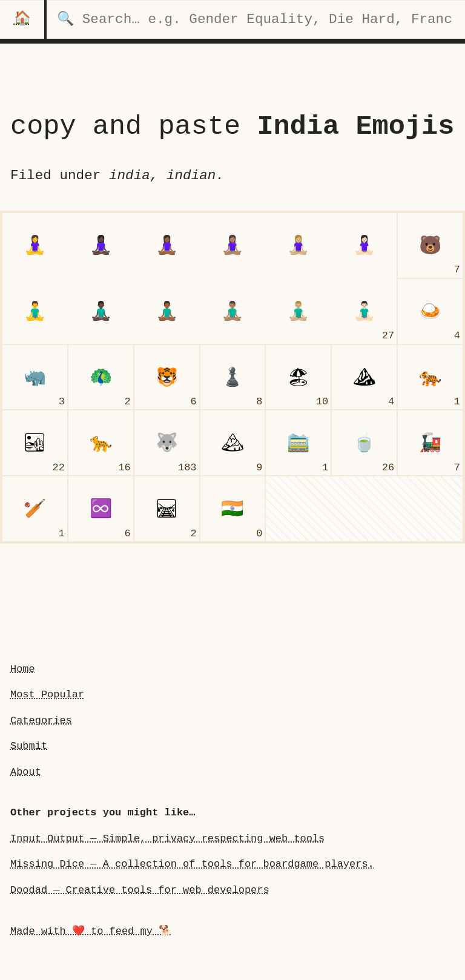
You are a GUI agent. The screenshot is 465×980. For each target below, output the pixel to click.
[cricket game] (35, 509)
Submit (29, 746)
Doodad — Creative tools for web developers (140, 890)
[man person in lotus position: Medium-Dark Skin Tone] (167, 311)
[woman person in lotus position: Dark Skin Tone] (101, 245)
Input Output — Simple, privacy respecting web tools (167, 839)
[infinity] (101, 509)
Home (23, 669)
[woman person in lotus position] (35, 245)
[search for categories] (256, 19)
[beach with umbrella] (298, 377)
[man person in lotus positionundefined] (35, 311)
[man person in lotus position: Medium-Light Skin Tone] (298, 311)
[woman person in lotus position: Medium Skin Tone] (233, 245)
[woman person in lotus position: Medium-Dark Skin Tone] (167, 245)
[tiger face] (167, 377)
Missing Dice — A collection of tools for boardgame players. (192, 864)
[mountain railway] (298, 443)
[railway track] (167, 509)
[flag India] (233, 509)
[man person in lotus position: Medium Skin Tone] (233, 311)
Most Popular (47, 695)
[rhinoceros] (35, 377)
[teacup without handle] (364, 443)
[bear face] (430, 245)
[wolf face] (167, 443)
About (26, 772)
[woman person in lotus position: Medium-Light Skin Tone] (298, 245)
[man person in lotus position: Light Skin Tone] (364, 311)
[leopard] (101, 443)
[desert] (35, 443)
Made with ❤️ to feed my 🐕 (91, 931)
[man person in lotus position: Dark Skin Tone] (101, 311)
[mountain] (364, 377)
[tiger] (430, 377)
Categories (41, 721)
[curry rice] (430, 311)
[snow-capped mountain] (233, 443)
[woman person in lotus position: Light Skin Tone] (364, 245)
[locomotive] (430, 443)
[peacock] (101, 377)
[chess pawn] (233, 377)
